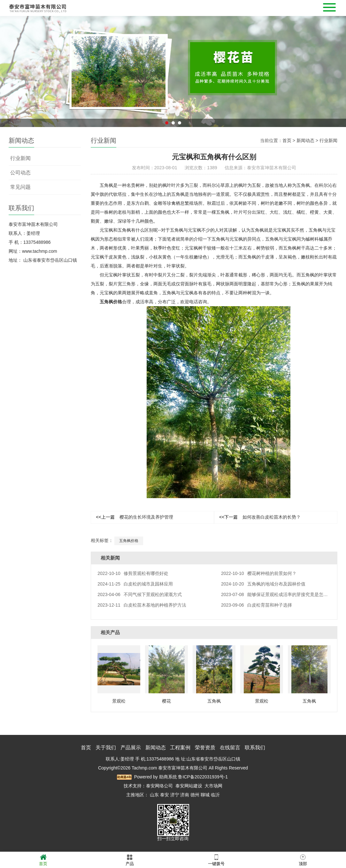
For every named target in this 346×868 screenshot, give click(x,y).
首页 (287, 140)
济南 (185, 795)
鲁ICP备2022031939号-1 (203, 777)
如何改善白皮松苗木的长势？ (260, 517)
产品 (130, 860)
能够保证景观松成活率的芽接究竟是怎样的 (277, 594)
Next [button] (276, 80)
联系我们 (255, 748)
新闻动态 (305, 140)
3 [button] (180, 131)
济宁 (175, 795)
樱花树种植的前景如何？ (259, 573)
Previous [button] (70, 80)
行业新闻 (20, 158)
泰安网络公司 (159, 786)
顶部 (303, 860)
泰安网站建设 (189, 786)
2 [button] (173, 131)
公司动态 (20, 173)
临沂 (215, 795)
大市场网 (213, 786)
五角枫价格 (111, 302)
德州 (195, 795)
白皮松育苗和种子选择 (257, 605)
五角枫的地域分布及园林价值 (263, 584)
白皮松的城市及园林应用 (135, 584)
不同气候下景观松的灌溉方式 (140, 594)
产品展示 (131, 748)
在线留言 (230, 748)
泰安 (165, 795)
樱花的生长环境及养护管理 (134, 517)
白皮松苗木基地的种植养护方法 (142, 605)
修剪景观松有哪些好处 (133, 573)
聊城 (205, 795)
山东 (154, 795)
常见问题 (20, 187)
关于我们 (106, 748)
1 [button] (167, 131)
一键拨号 (216, 860)
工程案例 (180, 748)
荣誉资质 (205, 748)
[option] (173, 80)
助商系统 (168, 777)
